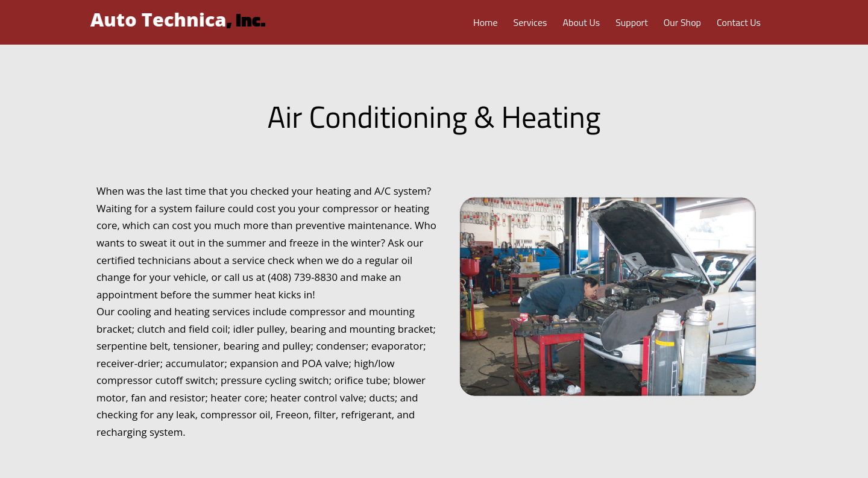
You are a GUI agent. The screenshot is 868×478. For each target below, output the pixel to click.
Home (486, 22)
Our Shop (682, 22)
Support (632, 22)
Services (530, 22)
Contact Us (739, 22)
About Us (581, 22)
